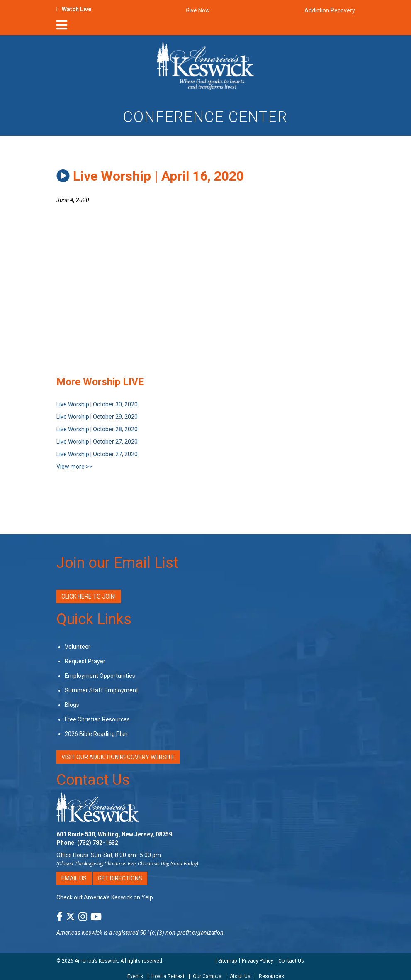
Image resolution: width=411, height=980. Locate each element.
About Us (240, 976)
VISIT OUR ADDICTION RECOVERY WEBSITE (118, 757)
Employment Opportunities (100, 676)
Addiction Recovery (330, 10)
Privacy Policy (258, 961)
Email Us (74, 878)
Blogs (72, 705)
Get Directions (120, 878)
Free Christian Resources (97, 719)
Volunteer (78, 647)
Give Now (198, 10)
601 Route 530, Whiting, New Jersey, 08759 (114, 834)
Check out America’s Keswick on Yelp (105, 897)
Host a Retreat (168, 976)
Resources (271, 976)
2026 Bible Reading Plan (96, 734)
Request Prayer (85, 661)
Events (135, 976)
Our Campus (207, 976)
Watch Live (77, 9)
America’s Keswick (96, 961)
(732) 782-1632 (98, 843)
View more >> (74, 467)
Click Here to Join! (89, 596)
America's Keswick (79, 933)
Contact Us (93, 780)
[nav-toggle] (62, 27)
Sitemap (227, 961)
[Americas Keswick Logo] (205, 65)
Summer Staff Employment (101, 690)
